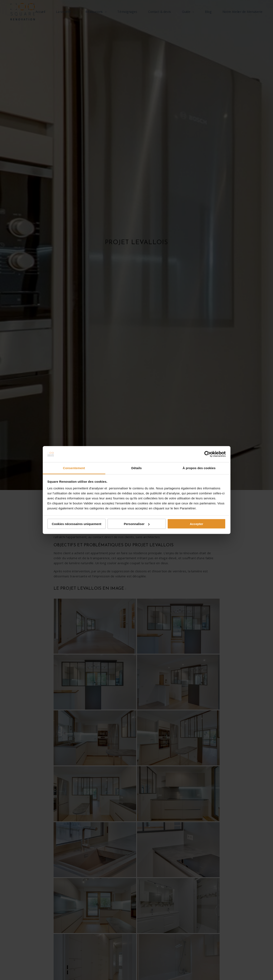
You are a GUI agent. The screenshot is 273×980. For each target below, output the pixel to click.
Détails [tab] (137, 468)
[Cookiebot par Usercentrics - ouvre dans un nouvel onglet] (207, 454)
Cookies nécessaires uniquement (77, 524)
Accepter (196, 524)
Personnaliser (137, 524)
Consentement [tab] (74, 468)
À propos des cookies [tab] (199, 468)
